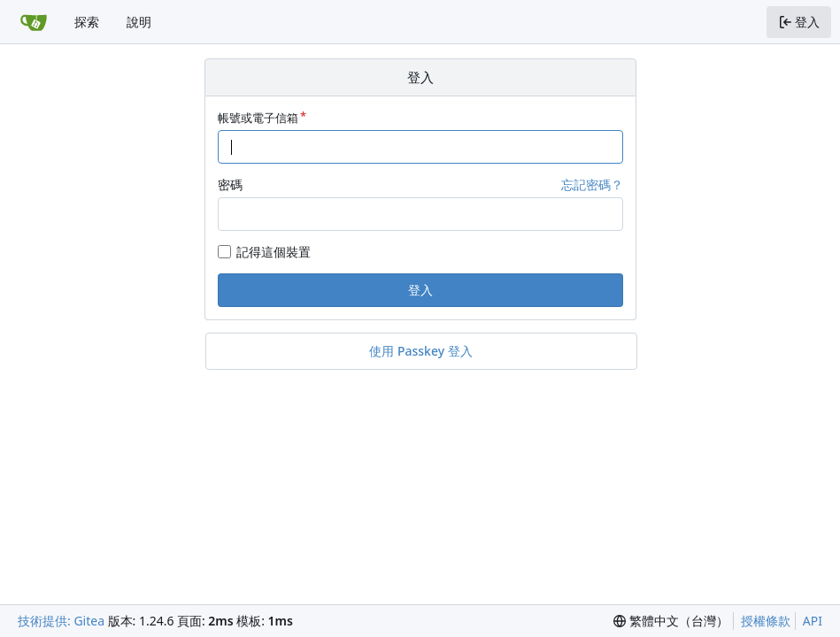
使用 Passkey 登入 (420, 351)
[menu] (671, 621)
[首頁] (34, 22)
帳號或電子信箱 (258, 118)
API (813, 621)
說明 (139, 22)
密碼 (230, 184)
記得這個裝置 (274, 252)
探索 (87, 22)
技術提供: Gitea (61, 621)
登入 (420, 290)
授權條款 (766, 621)
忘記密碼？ (592, 184)
